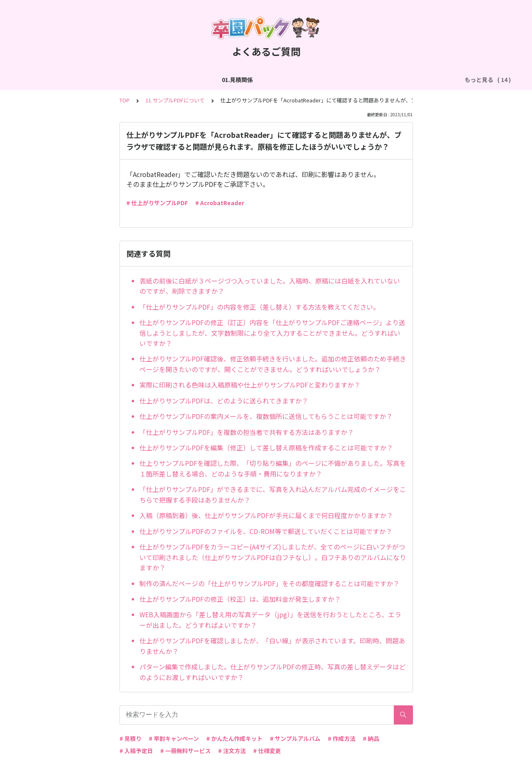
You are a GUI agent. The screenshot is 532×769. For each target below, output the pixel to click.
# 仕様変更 (267, 751)
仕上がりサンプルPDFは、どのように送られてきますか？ (224, 401)
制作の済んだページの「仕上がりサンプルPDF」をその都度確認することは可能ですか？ (269, 583)
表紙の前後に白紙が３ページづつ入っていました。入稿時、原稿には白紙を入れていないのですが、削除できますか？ (270, 286)
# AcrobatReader (220, 203)
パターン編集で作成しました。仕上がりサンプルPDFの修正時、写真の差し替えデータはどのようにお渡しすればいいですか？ (273, 672)
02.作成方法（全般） (99, 80)
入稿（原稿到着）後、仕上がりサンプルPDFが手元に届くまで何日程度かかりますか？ (266, 515)
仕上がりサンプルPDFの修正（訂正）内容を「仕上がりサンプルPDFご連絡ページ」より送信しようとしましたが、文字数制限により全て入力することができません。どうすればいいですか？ (272, 333)
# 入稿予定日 (136, 751)
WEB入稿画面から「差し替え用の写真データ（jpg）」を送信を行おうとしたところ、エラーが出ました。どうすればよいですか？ (270, 620)
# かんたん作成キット (234, 738)
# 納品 (371, 738)
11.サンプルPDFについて (175, 100)
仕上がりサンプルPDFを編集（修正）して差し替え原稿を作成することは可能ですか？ (266, 448)
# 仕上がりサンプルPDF (157, 203)
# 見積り (130, 738)
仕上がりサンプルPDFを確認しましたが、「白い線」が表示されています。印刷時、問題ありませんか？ (272, 646)
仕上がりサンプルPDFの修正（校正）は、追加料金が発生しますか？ (240, 599)
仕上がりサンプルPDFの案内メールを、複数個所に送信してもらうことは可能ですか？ (266, 416)
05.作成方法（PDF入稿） (345, 80)
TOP (125, 100)
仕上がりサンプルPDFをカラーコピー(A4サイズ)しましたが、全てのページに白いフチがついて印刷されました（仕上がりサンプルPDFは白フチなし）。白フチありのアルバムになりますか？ (273, 557)
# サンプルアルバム (295, 738)
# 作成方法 (342, 738)
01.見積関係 (45, 80)
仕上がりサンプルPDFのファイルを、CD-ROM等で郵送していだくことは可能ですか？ (266, 531)
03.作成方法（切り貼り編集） (175, 80)
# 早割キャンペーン (174, 738)
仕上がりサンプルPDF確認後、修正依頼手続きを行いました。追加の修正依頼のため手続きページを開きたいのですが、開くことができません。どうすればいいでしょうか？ (273, 364)
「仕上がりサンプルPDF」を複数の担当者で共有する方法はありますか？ (247, 432)
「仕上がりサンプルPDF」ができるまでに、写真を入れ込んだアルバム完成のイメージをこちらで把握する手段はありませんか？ (273, 494)
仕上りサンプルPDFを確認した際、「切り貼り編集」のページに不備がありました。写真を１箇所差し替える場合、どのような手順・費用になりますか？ (273, 468)
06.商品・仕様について (419, 80)
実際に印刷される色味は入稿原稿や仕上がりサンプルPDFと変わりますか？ (250, 385)
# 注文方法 (232, 751)
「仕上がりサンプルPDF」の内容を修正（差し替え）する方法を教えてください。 (259, 307)
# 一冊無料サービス (185, 751)
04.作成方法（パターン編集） (263, 80)
